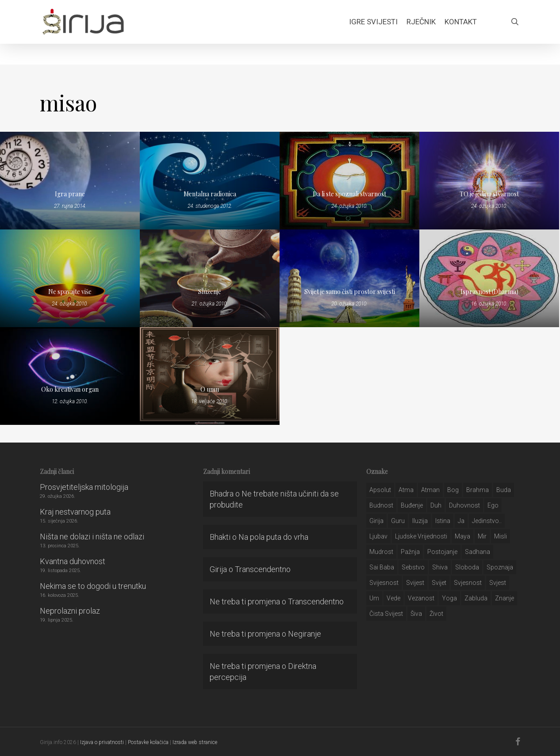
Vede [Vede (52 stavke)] (393, 598)
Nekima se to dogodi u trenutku (93, 586)
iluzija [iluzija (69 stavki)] (420, 521)
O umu (210, 389)
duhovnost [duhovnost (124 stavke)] (464, 505)
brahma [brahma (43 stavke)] (478, 490)
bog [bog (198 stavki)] (453, 490)
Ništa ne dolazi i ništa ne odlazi (92, 536)
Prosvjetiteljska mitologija (84, 487)
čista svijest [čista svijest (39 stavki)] (386, 614)
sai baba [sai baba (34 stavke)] (382, 567)
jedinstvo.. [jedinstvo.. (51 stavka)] (487, 521)
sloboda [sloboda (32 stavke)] (467, 567)
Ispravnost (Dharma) (489, 292)
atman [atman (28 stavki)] (430, 490)
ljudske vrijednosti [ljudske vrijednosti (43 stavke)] (421, 536)
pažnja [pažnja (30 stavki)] (410, 552)
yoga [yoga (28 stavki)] (449, 598)
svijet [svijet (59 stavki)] (439, 583)
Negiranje (305, 634)
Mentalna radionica (210, 194)
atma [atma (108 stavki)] (406, 490)
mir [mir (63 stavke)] (482, 536)
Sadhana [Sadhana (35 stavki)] (478, 552)
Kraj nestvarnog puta (75, 512)
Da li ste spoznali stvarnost (349, 194)
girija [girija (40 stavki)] (376, 521)
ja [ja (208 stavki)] (461, 521)
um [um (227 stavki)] (374, 598)
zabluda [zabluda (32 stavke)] (476, 598)
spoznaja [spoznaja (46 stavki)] (500, 567)
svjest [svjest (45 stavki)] (498, 583)
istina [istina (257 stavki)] (443, 521)
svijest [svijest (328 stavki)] (415, 583)
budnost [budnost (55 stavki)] (381, 505)
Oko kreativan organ (70, 389)
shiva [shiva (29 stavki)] (440, 567)
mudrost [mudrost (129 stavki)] (381, 552)
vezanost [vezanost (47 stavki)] (421, 598)
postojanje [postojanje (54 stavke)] (442, 552)
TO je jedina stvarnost (489, 194)
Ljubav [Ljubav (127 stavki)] (378, 536)
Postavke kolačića (148, 742)
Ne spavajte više (70, 292)
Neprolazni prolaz (70, 611)
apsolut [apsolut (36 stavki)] (380, 490)
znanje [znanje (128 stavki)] (504, 598)
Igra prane (70, 194)
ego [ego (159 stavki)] (493, 505)
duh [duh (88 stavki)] (436, 505)
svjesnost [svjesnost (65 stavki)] (468, 583)
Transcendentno (263, 569)
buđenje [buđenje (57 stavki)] (412, 505)
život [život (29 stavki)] (436, 614)
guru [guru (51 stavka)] (398, 521)
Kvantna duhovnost (73, 561)
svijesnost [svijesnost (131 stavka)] (384, 583)
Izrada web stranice (195, 742)
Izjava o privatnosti (102, 742)
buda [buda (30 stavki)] (504, 490)
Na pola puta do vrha (273, 537)
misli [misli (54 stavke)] (501, 536)
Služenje (210, 292)
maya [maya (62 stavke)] (462, 536)
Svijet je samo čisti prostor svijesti (350, 292)
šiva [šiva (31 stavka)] (416, 614)
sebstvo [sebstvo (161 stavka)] (413, 567)
